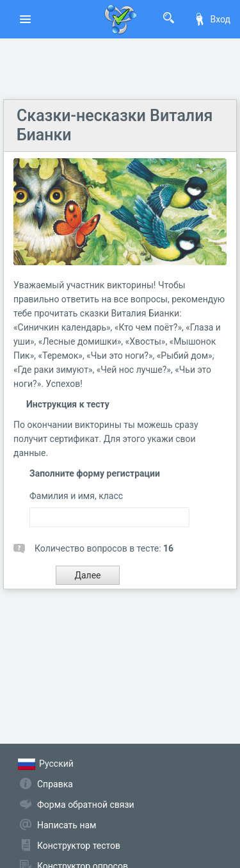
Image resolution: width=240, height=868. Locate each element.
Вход (212, 19)
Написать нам (67, 825)
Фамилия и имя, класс (76, 496)
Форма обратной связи (86, 805)
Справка (55, 784)
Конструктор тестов (79, 846)
